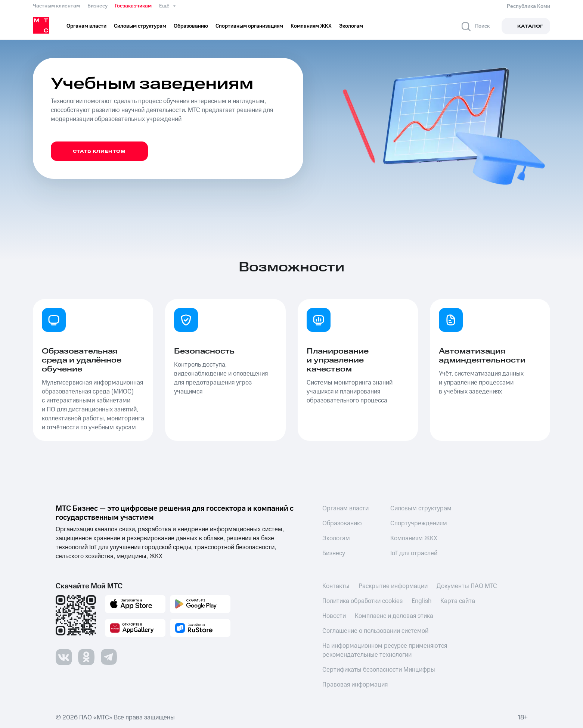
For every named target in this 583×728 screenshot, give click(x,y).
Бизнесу (97, 6)
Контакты (336, 586)
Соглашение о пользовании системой (375, 631)
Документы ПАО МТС (467, 586)
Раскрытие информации (393, 586)
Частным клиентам (56, 6)
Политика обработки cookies (362, 601)
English (421, 601)
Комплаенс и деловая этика (394, 616)
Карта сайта (458, 601)
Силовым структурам (421, 508)
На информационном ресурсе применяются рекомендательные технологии (385, 650)
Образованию (342, 523)
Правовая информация (355, 685)
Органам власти (345, 508)
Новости (334, 616)
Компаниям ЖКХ (414, 538)
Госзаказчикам (133, 6)
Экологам (336, 538)
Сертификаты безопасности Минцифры (379, 670)
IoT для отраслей (414, 553)
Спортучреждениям (419, 523)
